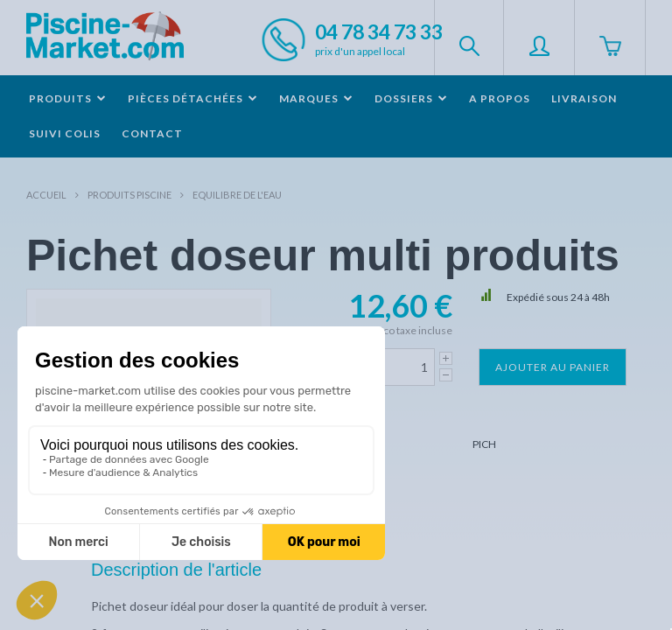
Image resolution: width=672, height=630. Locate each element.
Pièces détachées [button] (193, 98)
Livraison (584, 98)
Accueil (46, 195)
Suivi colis (65, 133)
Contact (152, 133)
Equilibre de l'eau (237, 195)
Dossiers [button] (411, 98)
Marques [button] (316, 98)
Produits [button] (68, 98)
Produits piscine (129, 195)
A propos (500, 98)
